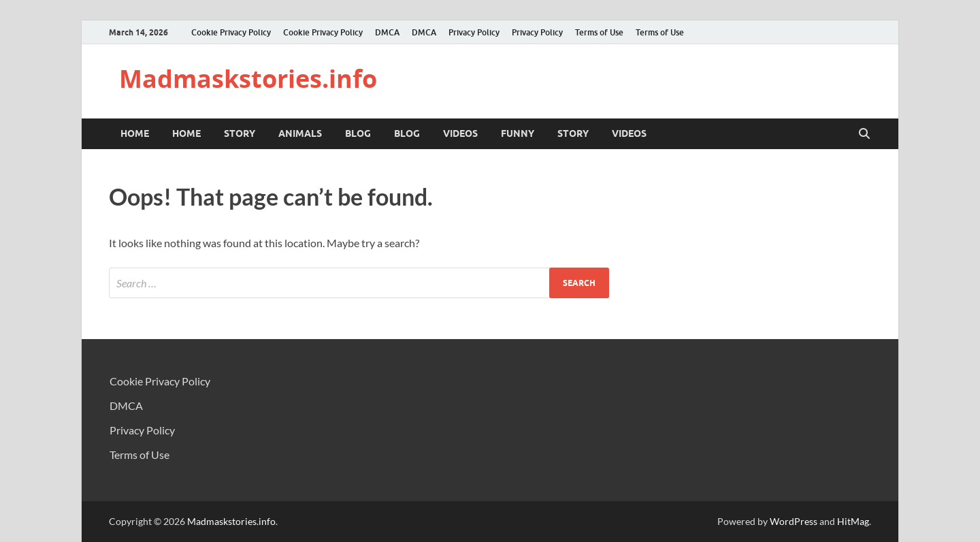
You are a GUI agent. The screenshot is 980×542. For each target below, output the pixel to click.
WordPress (794, 521)
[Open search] (864, 134)
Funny (518, 133)
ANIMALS (300, 133)
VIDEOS (460, 133)
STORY (240, 133)
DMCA (387, 32)
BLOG (358, 133)
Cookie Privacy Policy (231, 32)
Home (135, 133)
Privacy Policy (474, 32)
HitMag (853, 521)
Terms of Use (599, 32)
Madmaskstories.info (248, 79)
